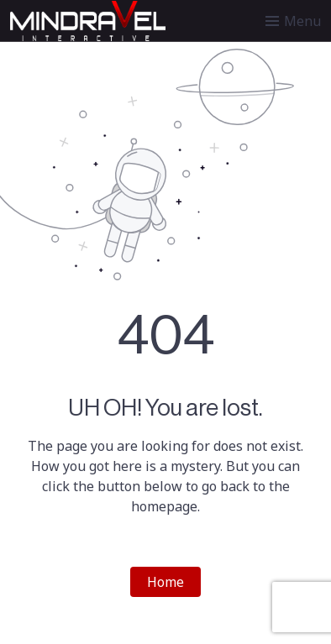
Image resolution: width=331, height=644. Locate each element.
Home (165, 582)
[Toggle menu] (293, 21)
